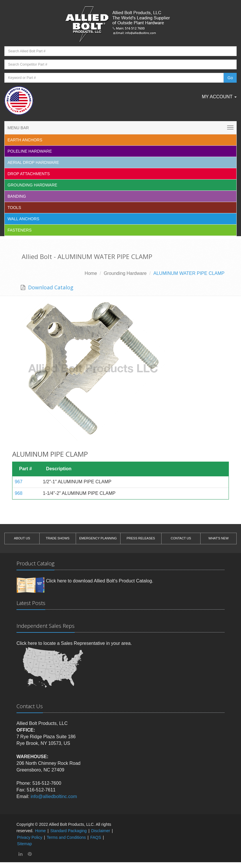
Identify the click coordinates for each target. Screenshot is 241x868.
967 (19, 482)
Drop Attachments (29, 174)
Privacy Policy (30, 837)
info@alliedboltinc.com (54, 796)
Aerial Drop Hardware (33, 162)
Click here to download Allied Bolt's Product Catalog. (100, 581)
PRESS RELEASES (141, 538)
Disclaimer (101, 831)
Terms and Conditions (66, 837)
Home (91, 273)
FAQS (96, 837)
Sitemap (24, 844)
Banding (17, 196)
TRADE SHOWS (58, 538)
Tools (14, 208)
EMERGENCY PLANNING (98, 538)
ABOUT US (22, 538)
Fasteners (20, 230)
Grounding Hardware (32, 185)
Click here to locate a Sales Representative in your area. (74, 643)
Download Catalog (50, 287)
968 (19, 493)
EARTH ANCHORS (25, 140)
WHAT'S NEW (218, 538)
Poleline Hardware (30, 151)
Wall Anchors (23, 219)
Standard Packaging (68, 831)
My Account (219, 97)
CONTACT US (181, 538)
